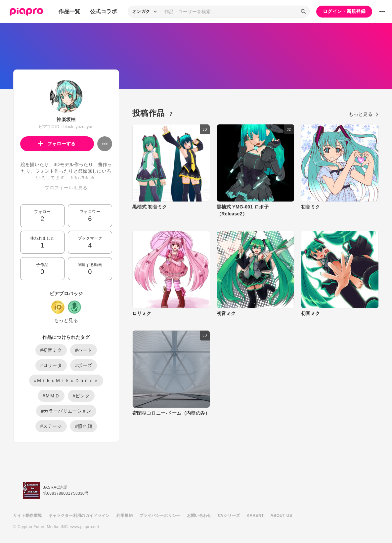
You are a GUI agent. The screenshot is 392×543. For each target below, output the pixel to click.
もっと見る (66, 320)
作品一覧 (69, 11)
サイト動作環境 (27, 516)
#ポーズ (84, 365)
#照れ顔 (84, 426)
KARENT (255, 516)
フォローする (57, 144)
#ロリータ (51, 365)
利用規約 (125, 516)
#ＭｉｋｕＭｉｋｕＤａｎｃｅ (66, 381)
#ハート (84, 350)
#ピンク (81, 396)
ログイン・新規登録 (344, 11)
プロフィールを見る (66, 188)
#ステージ (51, 426)
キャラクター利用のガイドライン (79, 516)
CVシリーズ (229, 516)
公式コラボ (104, 11)
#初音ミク (51, 350)
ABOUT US (281, 516)
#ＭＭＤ (51, 396)
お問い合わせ (199, 516)
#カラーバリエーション (66, 411)
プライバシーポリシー (160, 516)
